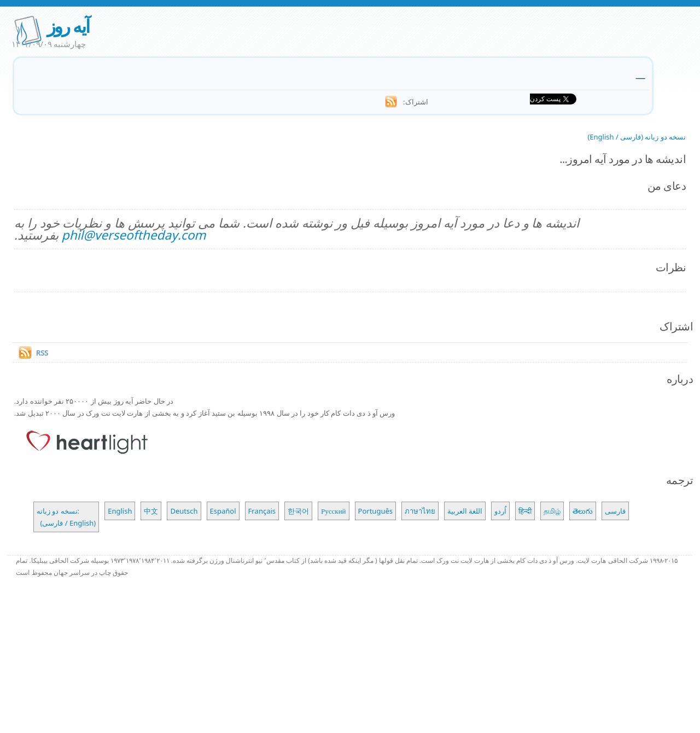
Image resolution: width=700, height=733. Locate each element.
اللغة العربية (465, 511)
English (120, 511)
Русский (334, 511)
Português (375, 511)
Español (223, 511)
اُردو (500, 511)
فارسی (615, 511)
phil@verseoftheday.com (134, 235)
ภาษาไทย (420, 511)
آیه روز (68, 26)
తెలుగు (583, 511)
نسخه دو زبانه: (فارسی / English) (66, 517)
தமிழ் (552, 511)
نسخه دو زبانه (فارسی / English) (637, 137)
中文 (151, 511)
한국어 (298, 511)
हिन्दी (525, 511)
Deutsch (184, 511)
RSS (42, 353)
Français (262, 511)
